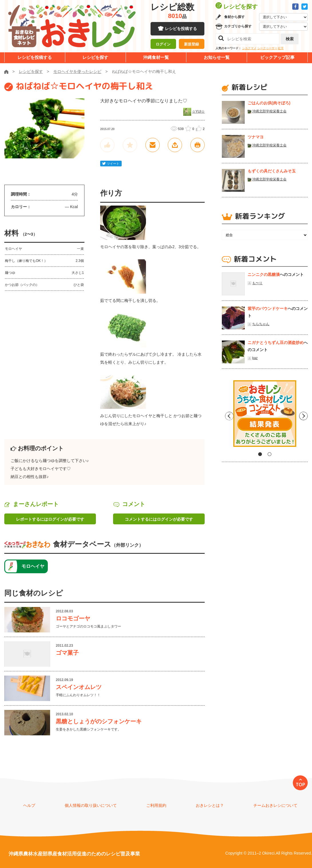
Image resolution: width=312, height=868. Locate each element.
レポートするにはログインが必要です (50, 519)
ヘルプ (29, 805)
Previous (226, 416)
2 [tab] (269, 454)
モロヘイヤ (33, 566)
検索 (290, 39)
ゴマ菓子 (67, 653)
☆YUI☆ (198, 112)
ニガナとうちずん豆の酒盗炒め (276, 343)
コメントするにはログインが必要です (159, 519)
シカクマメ (249, 48)
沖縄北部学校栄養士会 (269, 111)
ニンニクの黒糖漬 (264, 274)
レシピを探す (95, 57)
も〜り (257, 283)
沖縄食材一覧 (156, 57)
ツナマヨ (256, 137)
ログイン (163, 44)
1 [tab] (260, 454)
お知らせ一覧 (217, 57)
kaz (255, 358)
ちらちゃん (261, 324)
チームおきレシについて (275, 805)
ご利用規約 (156, 805)
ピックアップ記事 (277, 57)
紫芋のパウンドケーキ (268, 308)
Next (303, 416)
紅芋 (281, 48)
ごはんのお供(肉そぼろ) (269, 103)
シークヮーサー (267, 48)
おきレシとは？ (210, 805)
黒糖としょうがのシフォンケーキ (99, 721)
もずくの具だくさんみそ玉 (272, 171)
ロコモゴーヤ (73, 618)
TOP (300, 785)
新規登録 (191, 44)
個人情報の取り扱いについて (91, 805)
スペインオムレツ (79, 687)
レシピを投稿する (181, 29)
